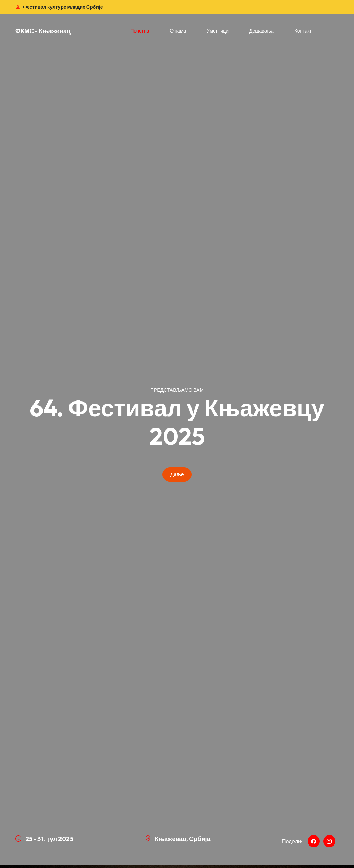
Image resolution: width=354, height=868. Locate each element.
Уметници (218, 31)
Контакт (303, 31)
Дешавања (262, 31)
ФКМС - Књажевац (43, 31)
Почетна (140, 31)
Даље (177, 474)
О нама (178, 31)
